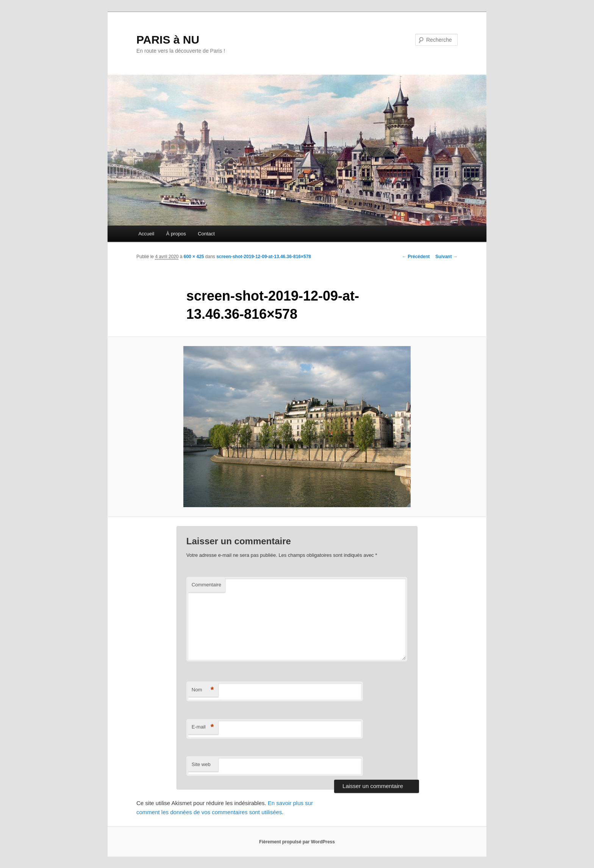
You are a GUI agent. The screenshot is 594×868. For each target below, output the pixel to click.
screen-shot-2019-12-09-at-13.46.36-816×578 (264, 257)
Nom (203, 690)
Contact (206, 234)
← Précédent (416, 257)
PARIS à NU (168, 40)
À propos (176, 234)
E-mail (203, 727)
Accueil (146, 234)
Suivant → (446, 257)
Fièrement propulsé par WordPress (297, 842)
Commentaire (206, 585)
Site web (201, 764)
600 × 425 (194, 257)
